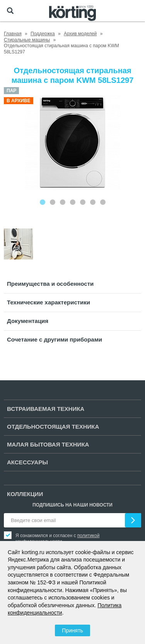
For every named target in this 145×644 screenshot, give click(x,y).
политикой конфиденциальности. (57, 538)
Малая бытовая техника (48, 444)
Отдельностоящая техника (53, 427)
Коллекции (25, 494)
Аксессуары (27, 462)
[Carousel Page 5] (83, 202)
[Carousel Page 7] (103, 202)
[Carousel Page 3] (63, 202)
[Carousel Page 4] (73, 202)
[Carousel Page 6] (93, 202)
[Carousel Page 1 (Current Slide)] (43, 202)
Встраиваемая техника (46, 409)
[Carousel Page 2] (53, 202)
